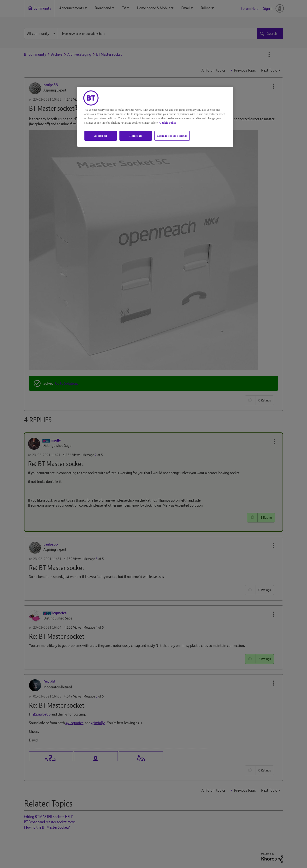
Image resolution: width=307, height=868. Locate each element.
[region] (155, 117)
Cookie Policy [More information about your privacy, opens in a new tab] (168, 123)
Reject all (136, 136)
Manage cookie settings (172, 136)
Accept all (100, 136)
